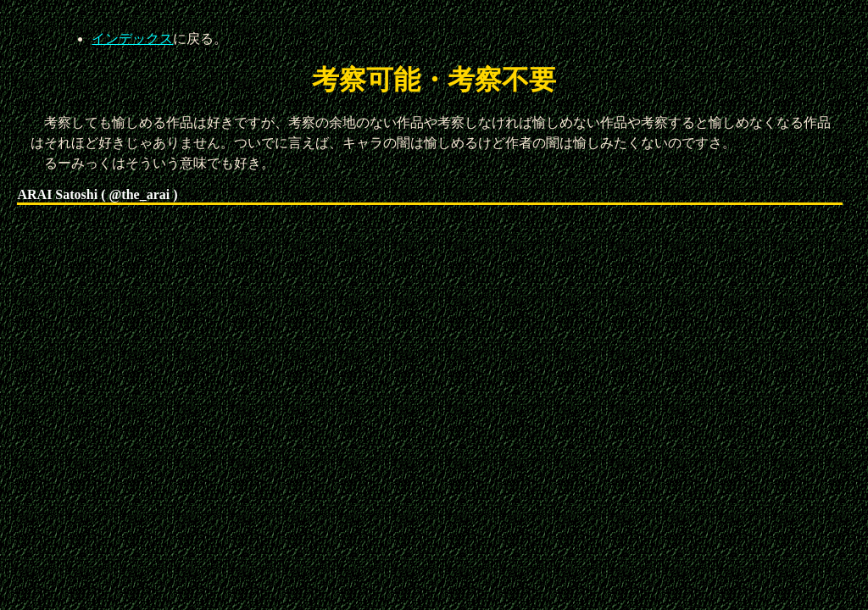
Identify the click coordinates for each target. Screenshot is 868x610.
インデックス (132, 39)
